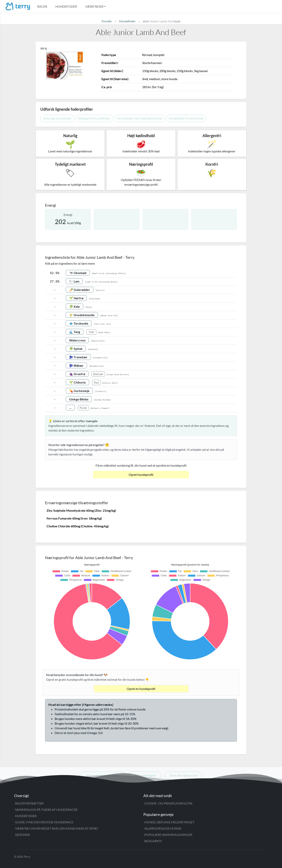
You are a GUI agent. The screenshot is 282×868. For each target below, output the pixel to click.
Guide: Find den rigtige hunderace (44, 822)
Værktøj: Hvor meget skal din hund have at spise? (57, 828)
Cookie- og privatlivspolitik (168, 803)
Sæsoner (22, 835)
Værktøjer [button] (94, 6)
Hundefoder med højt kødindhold (139, 118)
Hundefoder (66, 6)
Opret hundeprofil (141, 475)
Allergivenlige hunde (163, 828)
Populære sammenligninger (168, 835)
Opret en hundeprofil (141, 689)
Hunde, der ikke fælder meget (169, 822)
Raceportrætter (29, 803)
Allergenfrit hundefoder (94, 118)
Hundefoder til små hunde (186, 118)
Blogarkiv (153, 841)
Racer (42, 6)
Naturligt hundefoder (57, 118)
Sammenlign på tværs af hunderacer (46, 810)
